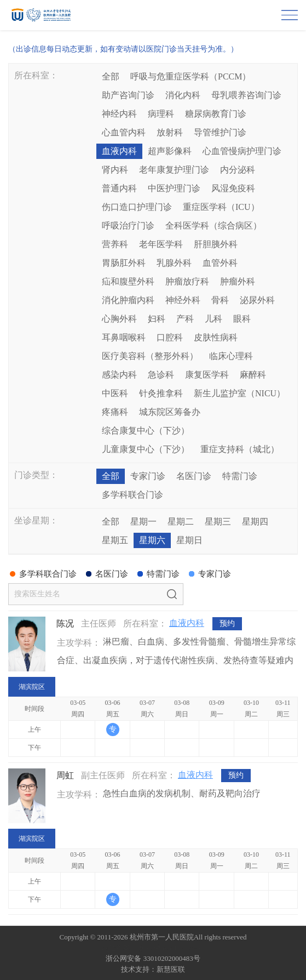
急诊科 (161, 375)
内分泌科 (238, 170)
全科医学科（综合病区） (213, 226)
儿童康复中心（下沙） (146, 449)
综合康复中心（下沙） (146, 431)
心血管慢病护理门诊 (242, 151)
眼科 (242, 319)
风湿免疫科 (233, 188)
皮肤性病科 (216, 337)
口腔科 (170, 337)
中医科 (115, 393)
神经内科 (119, 114)
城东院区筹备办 (170, 412)
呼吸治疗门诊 (128, 226)
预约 (227, 623)
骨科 (220, 300)
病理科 (161, 114)
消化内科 (183, 95)
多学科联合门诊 (132, 495)
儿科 (213, 319)
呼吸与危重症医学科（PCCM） (190, 76)
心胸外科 (119, 319)
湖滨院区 (32, 687)
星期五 (115, 540)
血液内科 (119, 151)
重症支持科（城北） (240, 449)
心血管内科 (124, 132)
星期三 (218, 522)
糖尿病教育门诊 (216, 114)
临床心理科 (231, 356)
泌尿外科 (257, 300)
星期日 (189, 540)
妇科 (157, 319)
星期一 (143, 522)
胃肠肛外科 (124, 263)
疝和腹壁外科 (128, 281)
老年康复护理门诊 (174, 170)
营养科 (115, 244)
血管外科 (220, 263)
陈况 (65, 623)
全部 (111, 76)
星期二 (181, 522)
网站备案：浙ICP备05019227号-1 (153, 948)
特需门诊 (240, 476)
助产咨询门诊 (128, 95)
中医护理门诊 (174, 188)
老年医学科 (161, 244)
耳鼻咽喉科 (124, 337)
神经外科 (183, 300)
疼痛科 (115, 412)
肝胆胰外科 (216, 244)
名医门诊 (194, 476)
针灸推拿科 (161, 393)
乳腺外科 (174, 263)
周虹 (65, 775)
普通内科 (119, 188)
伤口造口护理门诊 (137, 207)
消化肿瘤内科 (128, 300)
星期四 (255, 522)
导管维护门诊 (220, 132)
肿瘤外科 (238, 281)
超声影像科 (170, 151)
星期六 (152, 540)
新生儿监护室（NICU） (239, 393)
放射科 (170, 132)
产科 (185, 319)
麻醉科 (253, 375)
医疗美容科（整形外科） (150, 356)
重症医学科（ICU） (221, 207)
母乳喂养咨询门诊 (246, 95)
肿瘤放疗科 (187, 281)
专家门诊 (148, 476)
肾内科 (115, 170)
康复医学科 (207, 375)
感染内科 (119, 375)
